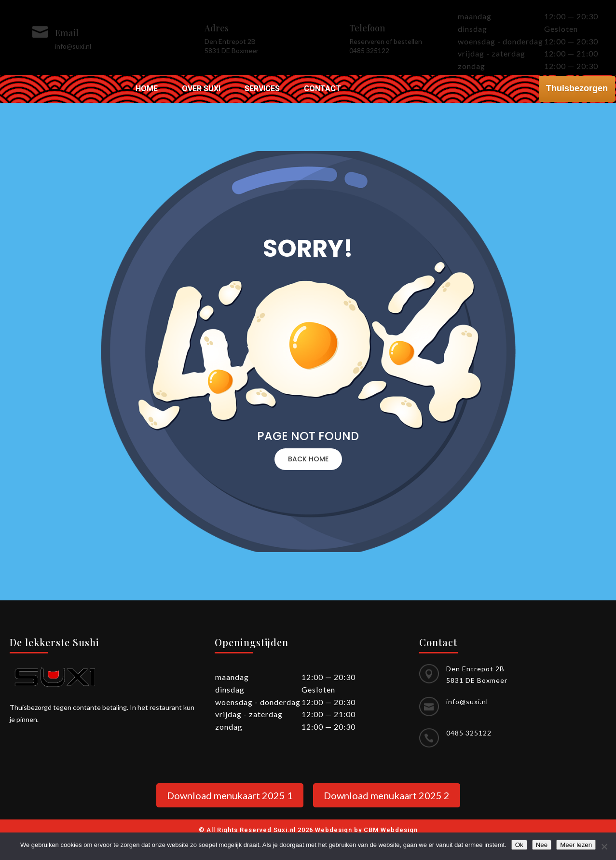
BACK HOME (308, 459)
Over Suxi (201, 89)
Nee (542, 845)
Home (147, 89)
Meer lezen (576, 845)
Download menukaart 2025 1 (230, 795)
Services (262, 89)
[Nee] (604, 846)
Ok (519, 845)
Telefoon (367, 28)
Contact (322, 89)
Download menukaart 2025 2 (387, 795)
